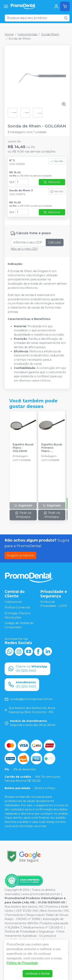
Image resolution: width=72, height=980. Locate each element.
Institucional (13, 602)
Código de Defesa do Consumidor (19, 625)
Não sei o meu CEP (24, 249)
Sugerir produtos (20, 555)
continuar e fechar (37, 974)
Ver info (57, 161)
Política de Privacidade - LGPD (54, 604)
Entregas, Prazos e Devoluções (18, 615)
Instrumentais (27, 34)
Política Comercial (17, 608)
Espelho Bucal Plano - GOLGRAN (23, 448)
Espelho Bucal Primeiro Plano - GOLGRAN (52, 448)
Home (9, 34)
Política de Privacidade (22, 963)
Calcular (55, 242)
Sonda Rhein (50, 34)
